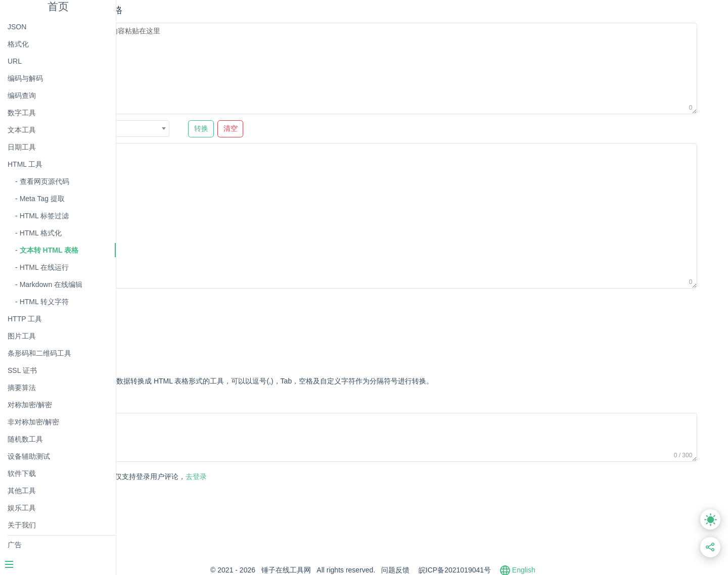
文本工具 (22, 130)
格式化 (18, 44)
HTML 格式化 (41, 233)
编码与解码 (25, 78)
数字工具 (22, 113)
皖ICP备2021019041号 (504, 570)
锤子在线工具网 (335, 570)
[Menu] (58, 565)
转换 (297, 129)
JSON (17, 27)
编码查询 (22, 95)
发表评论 (164, 477)
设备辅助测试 (29, 456)
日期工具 (22, 147)
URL (15, 61)
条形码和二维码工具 (39, 353)
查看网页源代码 (44, 181)
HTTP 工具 (25, 319)
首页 (58, 6)
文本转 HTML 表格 (49, 250)
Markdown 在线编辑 (51, 284)
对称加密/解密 (30, 405)
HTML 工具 (25, 164)
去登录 (250, 476)
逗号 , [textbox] (189, 129)
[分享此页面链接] (711, 547)
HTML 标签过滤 (44, 216)
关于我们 (22, 525)
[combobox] (220, 129)
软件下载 (22, 473)
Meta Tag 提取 (42, 199)
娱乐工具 (22, 508)
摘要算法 (22, 388)
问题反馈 (445, 570)
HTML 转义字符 (44, 302)
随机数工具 (25, 439)
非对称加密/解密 (33, 422)
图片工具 (22, 336)
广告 (15, 545)
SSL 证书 (22, 370)
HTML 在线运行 (44, 267)
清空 (327, 129)
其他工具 (22, 491)
